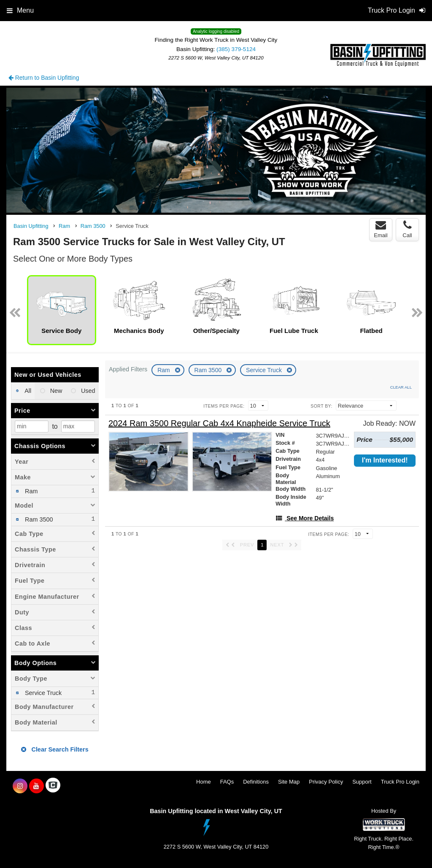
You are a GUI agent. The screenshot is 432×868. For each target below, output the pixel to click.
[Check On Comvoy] (53, 786)
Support (362, 782)
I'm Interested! (385, 460)
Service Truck (265, 370)
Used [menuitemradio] (87, 391)
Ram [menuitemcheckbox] (30, 491)
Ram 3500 (209, 370)
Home (204, 782)
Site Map (289, 782)
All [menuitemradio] (27, 391)
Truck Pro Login (400, 782)
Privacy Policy (326, 782)
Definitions (256, 782)
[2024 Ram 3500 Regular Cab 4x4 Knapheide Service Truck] (219, 423)
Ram (164, 370)
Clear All (401, 387)
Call (407, 229)
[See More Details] (305, 518)
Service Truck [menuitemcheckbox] (42, 693)
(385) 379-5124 (236, 49)
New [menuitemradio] (55, 391)
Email (381, 229)
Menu (20, 10)
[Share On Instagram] (20, 786)
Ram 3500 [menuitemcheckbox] (38, 519)
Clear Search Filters (55, 749)
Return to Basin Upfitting (44, 78)
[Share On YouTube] (36, 786)
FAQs (227, 782)
